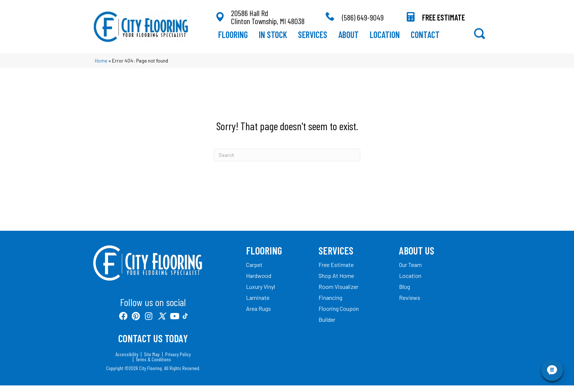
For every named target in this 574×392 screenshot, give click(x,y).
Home (101, 67)
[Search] (287, 161)
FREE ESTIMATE (443, 20)
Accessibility (127, 361)
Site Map (152, 361)
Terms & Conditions (153, 366)
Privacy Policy (178, 361)
